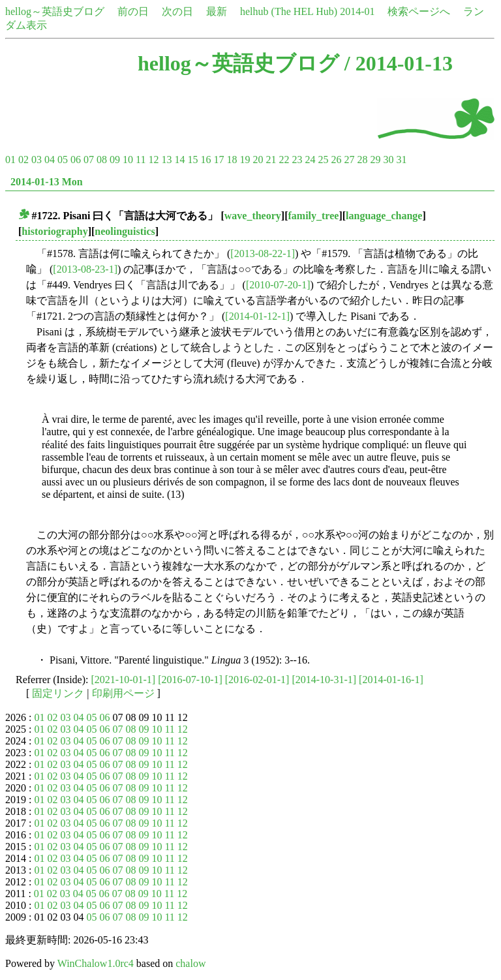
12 (153, 160)
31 (401, 160)
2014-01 (357, 11)
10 (128, 160)
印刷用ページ (123, 693)
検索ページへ (419, 11)
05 (63, 160)
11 (141, 160)
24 (310, 160)
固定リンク (58, 693)
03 (37, 160)
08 (102, 160)
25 (323, 160)
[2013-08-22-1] (263, 253)
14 (179, 160)
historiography (54, 231)
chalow (190, 963)
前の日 (133, 11)
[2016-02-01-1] (257, 680)
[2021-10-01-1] (124, 680)
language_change (384, 216)
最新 (217, 11)
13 (166, 160)
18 (232, 160)
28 (362, 160)
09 (115, 160)
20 (258, 160)
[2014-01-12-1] (257, 316)
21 (271, 160)
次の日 (177, 11)
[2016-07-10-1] (190, 680)
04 (50, 160)
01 (10, 160)
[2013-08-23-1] (85, 269)
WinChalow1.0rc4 (96, 963)
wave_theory (253, 216)
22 (284, 160)
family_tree (313, 216)
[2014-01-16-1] (391, 680)
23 (297, 160)
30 (388, 160)
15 (192, 160)
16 (205, 160)
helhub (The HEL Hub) (289, 11)
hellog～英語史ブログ (55, 11)
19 (245, 160)
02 (23, 160)
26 (336, 160)
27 (349, 160)
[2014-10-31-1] (324, 680)
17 (219, 160)
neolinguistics (125, 231)
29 (375, 160)
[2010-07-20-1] (278, 285)
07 (89, 160)
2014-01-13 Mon (47, 182)
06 (76, 160)
